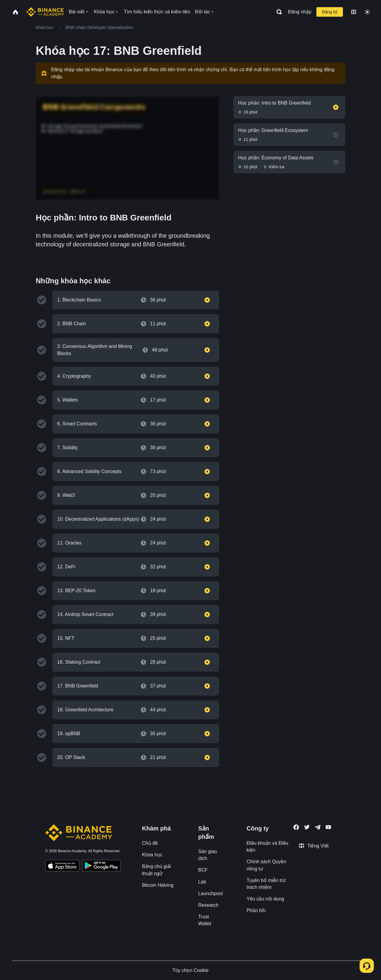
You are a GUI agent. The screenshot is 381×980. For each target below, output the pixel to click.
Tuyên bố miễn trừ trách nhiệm (266, 884)
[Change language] (354, 12)
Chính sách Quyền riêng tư (267, 865)
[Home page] (45, 12)
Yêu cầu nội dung (266, 899)
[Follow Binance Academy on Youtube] (328, 827)
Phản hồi (256, 910)
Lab (202, 882)
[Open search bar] (277, 12)
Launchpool (211, 893)
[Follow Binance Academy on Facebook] (296, 827)
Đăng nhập (300, 12)
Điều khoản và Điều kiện (268, 847)
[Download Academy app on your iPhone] (62, 867)
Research (208, 905)
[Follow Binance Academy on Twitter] (307, 827)
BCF (203, 870)
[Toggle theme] (367, 12)
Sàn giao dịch (208, 855)
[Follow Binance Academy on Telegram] (318, 827)
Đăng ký (330, 12)
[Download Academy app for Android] (101, 867)
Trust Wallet (205, 920)
